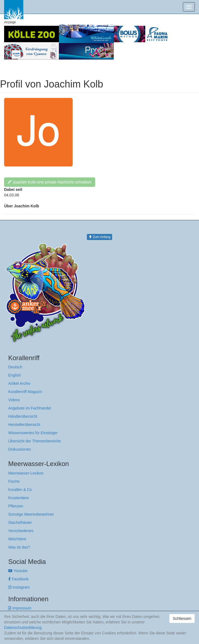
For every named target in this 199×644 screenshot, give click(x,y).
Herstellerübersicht (24, 425)
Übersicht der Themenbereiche (35, 441)
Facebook (18, 579)
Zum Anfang (99, 237)
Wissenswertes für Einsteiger (33, 433)
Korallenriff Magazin (25, 392)
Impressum (20, 608)
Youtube (18, 571)
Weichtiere (17, 539)
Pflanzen (16, 506)
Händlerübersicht (23, 416)
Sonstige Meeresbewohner (31, 514)
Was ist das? (19, 547)
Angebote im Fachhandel (30, 408)
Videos (14, 400)
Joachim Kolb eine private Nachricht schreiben (50, 182)
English (15, 375)
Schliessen (182, 618)
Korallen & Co (20, 490)
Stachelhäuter (20, 522)
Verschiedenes (21, 531)
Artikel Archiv (19, 383)
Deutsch (15, 367)
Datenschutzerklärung (23, 628)
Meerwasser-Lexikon (26, 473)
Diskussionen (20, 449)
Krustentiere (19, 498)
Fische (14, 481)
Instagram (19, 587)
